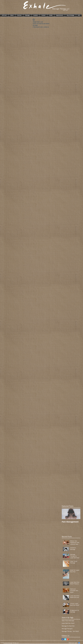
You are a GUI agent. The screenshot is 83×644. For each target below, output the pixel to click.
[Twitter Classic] (65, 639)
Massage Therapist (67, 629)
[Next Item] (78, 514)
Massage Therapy (67, 631)
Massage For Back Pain (68, 626)
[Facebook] (79, 643)
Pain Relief (76, 631)
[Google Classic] (68, 639)
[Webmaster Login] (73, 643)
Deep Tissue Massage (68, 621)
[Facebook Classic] (63, 639)
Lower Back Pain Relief (68, 623)
